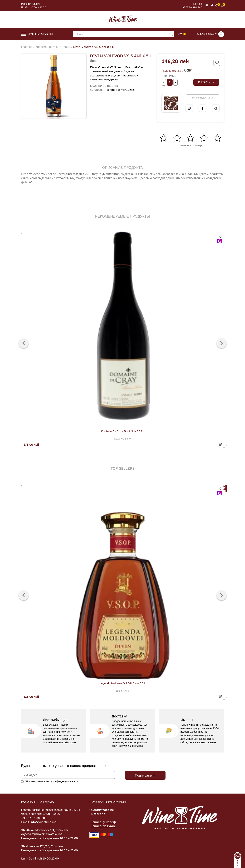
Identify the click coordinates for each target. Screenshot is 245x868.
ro (180, 34)
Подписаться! (145, 775)
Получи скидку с (177, 71)
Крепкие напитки (49, 47)
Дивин (70, 47)
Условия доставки (202, 98)
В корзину (206, 82)
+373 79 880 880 (192, 7)
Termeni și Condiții (104, 822)
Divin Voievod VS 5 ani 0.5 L (99, 47)
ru (185, 34)
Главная (27, 47)
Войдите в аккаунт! (209, 34)
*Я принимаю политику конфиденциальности (52, 781)
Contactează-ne (102, 810)
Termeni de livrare (103, 826)
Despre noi (99, 814)
